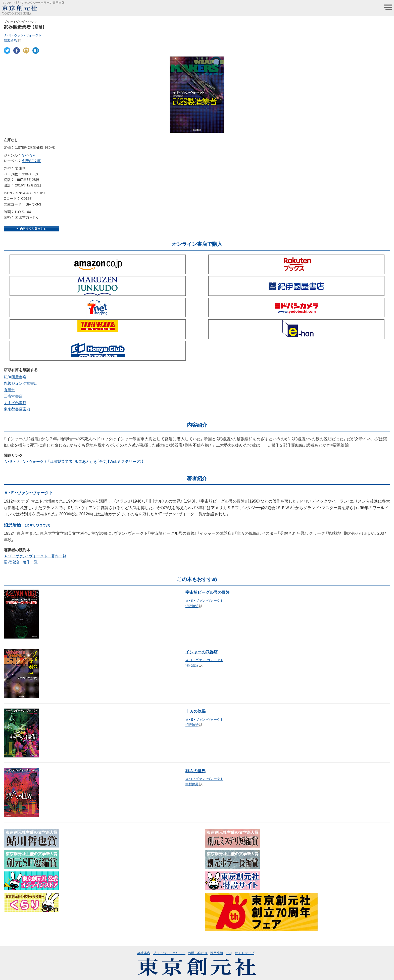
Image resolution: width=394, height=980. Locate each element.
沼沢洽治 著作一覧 (21, 562)
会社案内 (144, 953)
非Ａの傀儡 (195, 711)
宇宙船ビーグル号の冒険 (208, 592)
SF (24, 155)
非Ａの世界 (195, 770)
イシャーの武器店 (202, 652)
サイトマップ (244, 953)
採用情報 (217, 953)
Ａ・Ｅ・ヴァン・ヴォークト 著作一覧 (35, 556)
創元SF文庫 (31, 161)
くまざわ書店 (15, 403)
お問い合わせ (198, 953)
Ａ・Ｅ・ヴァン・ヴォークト (23, 35)
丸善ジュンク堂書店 (21, 383)
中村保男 (192, 784)
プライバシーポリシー (169, 953)
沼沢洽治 (10, 40)
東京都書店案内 (17, 409)
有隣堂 (9, 390)
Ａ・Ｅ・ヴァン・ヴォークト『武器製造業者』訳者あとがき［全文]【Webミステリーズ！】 (74, 461)
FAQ (229, 953)
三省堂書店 (13, 396)
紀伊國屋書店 (15, 377)
